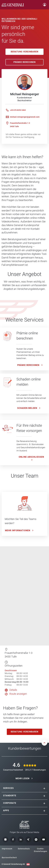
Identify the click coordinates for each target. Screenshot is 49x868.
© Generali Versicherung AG (13, 864)
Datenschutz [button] (24, 849)
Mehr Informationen (18, 530)
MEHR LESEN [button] (22, 778)
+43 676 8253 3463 (18, 110)
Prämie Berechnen (24, 62)
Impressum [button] (7, 849)
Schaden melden (27, 408)
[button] (44, 788)
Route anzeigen (18, 694)
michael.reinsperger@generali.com (25, 117)
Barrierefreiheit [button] (9, 858)
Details (13, 690)
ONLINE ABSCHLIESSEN (31, 457)
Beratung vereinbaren (24, 52)
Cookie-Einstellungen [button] (41, 850)
